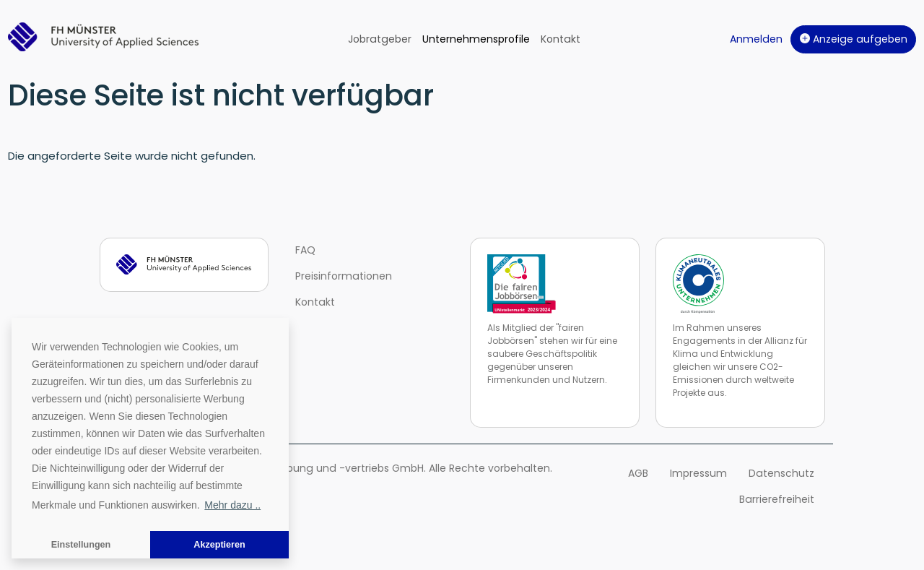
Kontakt (561, 39)
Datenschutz (781, 473)
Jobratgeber (380, 39)
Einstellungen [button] (81, 545)
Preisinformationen (344, 276)
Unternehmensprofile (476, 39)
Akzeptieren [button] (219, 545)
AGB (638, 473)
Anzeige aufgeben (854, 39)
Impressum (698, 473)
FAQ (305, 250)
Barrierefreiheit (777, 499)
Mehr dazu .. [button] (232, 505)
